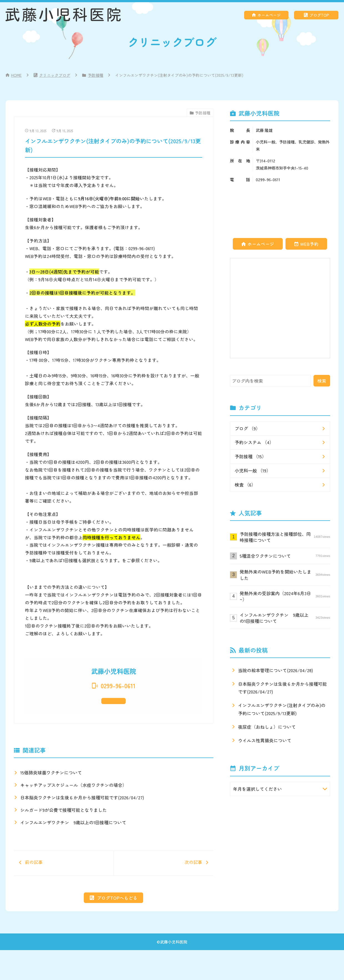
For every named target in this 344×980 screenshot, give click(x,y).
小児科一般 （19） (253, 470)
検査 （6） (245, 485)
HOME (16, 75)
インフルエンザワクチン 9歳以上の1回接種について (73, 840)
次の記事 (161, 887)
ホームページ (269, 15)
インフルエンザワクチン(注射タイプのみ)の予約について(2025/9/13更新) (282, 709)
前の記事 (66, 883)
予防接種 (95, 75)
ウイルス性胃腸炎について (265, 740)
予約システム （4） (254, 442)
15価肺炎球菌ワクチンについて (51, 790)
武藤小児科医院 (174, 971)
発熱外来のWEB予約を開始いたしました (285, 575)
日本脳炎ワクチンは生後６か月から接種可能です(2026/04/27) (82, 815)
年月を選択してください (257, 789)
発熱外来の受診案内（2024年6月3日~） (285, 596)
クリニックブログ (55, 75)
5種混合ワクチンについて (285, 556)
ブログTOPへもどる (117, 927)
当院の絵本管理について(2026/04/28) (275, 670)
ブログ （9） (247, 428)
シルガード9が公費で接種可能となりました (64, 827)
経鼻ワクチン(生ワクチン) (60, 187)
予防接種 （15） (251, 456)
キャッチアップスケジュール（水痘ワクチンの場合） (74, 802)
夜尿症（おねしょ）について (267, 727)
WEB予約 (309, 244)
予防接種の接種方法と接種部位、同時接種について (285, 537)
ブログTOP (319, 15)
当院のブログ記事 (140, 572)
